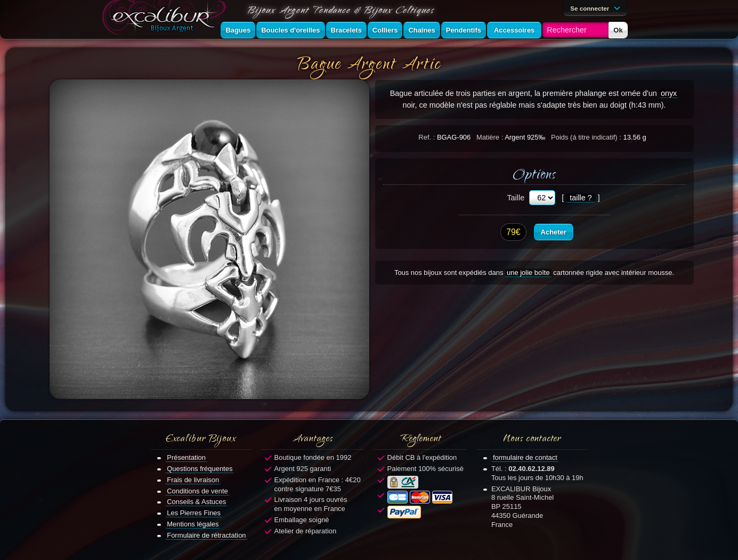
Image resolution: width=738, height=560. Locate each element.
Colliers (385, 30)
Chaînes (421, 30)
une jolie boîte (528, 273)
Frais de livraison (193, 480)
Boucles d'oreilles (290, 30)
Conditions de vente (197, 491)
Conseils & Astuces (196, 502)
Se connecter (597, 7)
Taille (516, 198)
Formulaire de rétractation (206, 535)
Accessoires (514, 30)
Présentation (186, 457)
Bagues (238, 30)
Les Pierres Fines (194, 513)
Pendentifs (464, 30)
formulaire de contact (525, 457)
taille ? (581, 198)
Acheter (554, 232)
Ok (618, 30)
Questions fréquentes (200, 469)
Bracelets (346, 30)
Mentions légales (193, 524)
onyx (669, 93)
